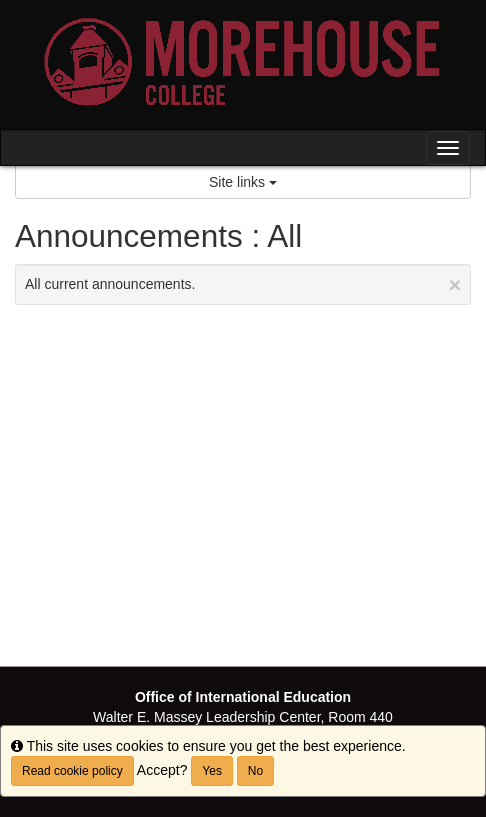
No (255, 771)
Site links (243, 182)
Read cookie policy (72, 771)
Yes (212, 771)
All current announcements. (243, 284)
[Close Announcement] (455, 284)
